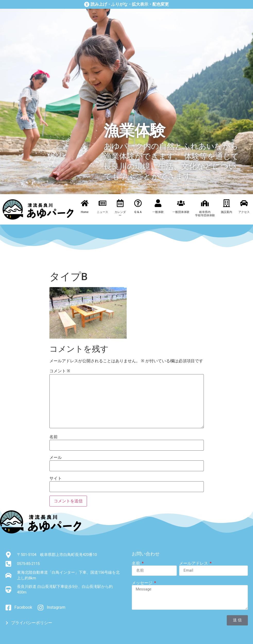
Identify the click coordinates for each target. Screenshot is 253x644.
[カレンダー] (120, 203)
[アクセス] (244, 203)
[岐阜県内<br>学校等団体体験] (205, 203)
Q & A (138, 212)
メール (56, 458)
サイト (56, 478)
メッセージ (143, 583)
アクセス (244, 212)
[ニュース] (102, 203)
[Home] (85, 203)
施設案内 (226, 212)
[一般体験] (158, 203)
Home (85, 212)
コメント (60, 371)
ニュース (102, 212)
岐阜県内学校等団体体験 (205, 214)
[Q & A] (138, 203)
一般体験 (158, 212)
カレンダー (120, 214)
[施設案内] (226, 203)
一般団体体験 (181, 212)
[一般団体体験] (181, 203)
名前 (54, 437)
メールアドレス (194, 563)
